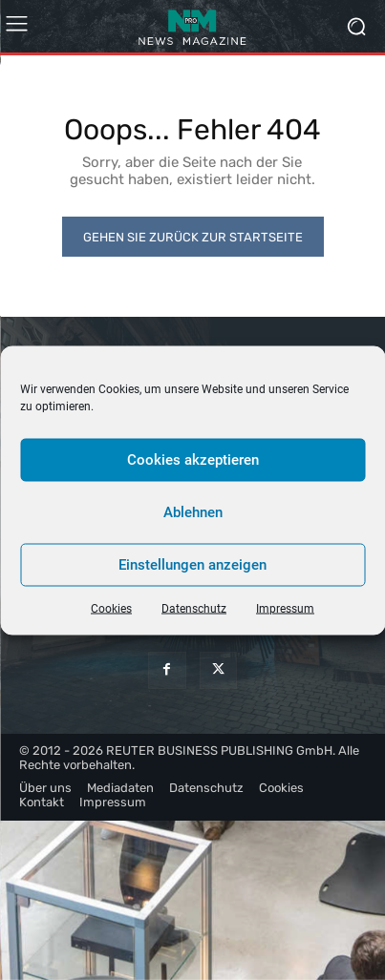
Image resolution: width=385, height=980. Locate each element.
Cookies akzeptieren (193, 460)
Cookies (111, 608)
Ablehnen (193, 512)
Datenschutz (194, 608)
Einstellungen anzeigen (192, 565)
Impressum (285, 608)
